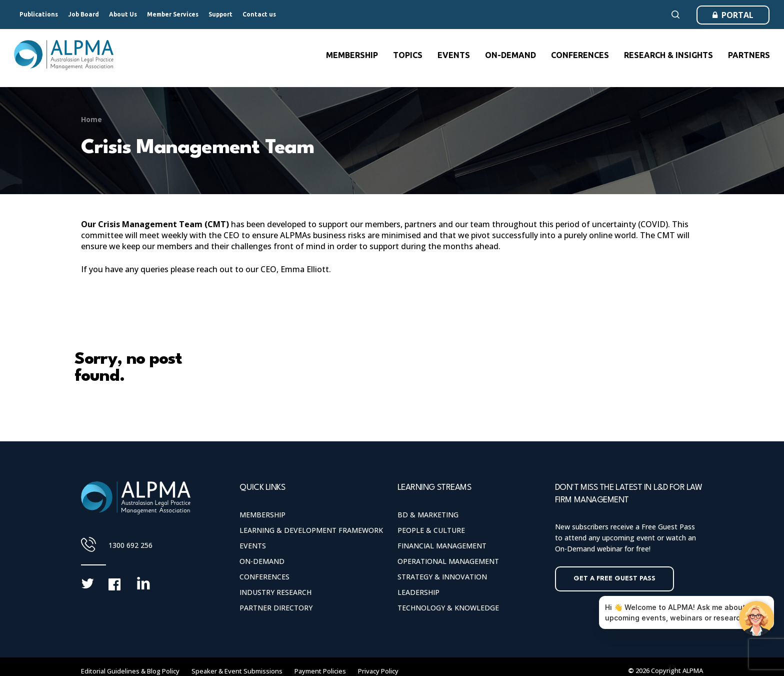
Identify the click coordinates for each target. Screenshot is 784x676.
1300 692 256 (130, 545)
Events (253, 546)
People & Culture (431, 530)
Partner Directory (276, 608)
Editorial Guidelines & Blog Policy (130, 671)
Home (91, 119)
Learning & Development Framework (311, 530)
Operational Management (448, 561)
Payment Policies (320, 671)
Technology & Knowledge (448, 608)
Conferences (264, 577)
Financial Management (442, 546)
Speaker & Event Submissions (237, 671)
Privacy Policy (378, 671)
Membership (262, 515)
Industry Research (275, 592)
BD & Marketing (428, 515)
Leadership (418, 592)
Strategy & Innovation (442, 577)
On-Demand (262, 561)
